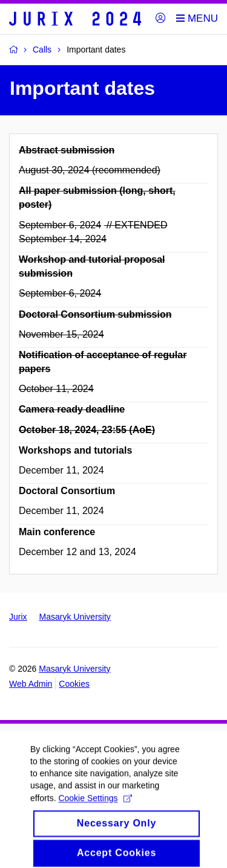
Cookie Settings (95, 806)
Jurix (18, 617)
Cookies (74, 684)
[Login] (160, 19)
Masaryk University (75, 617)
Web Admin (31, 684)
